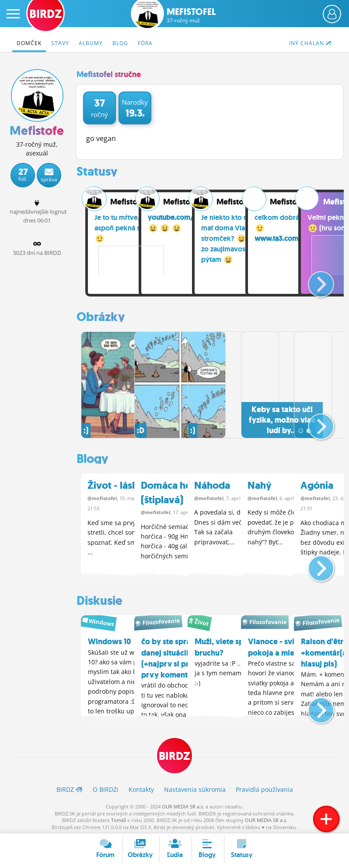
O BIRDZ (106, 787)
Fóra (145, 43)
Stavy (60, 43)
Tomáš (119, 818)
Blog (120, 43)
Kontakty (141, 787)
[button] (314, 281)
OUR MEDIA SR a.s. (183, 805)
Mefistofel (191, 15)
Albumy (91, 43)
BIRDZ (174, 754)
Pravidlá (264, 787)
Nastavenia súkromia (195, 787)
